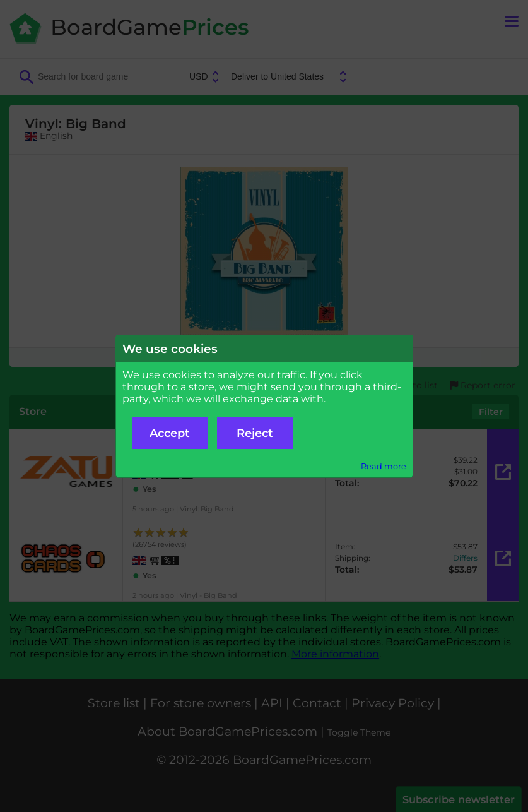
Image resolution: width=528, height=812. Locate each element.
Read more (384, 466)
